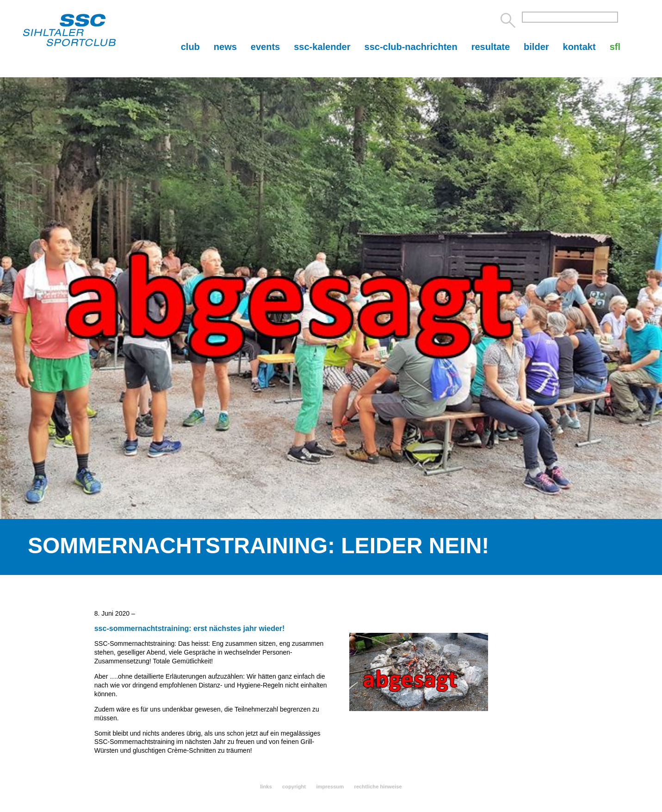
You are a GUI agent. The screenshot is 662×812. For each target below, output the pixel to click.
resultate (491, 47)
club (190, 47)
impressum (330, 787)
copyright (294, 787)
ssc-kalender (322, 47)
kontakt (579, 47)
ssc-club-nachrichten (411, 47)
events (265, 47)
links (266, 787)
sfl (615, 47)
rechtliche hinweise (378, 787)
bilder (536, 47)
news (225, 47)
